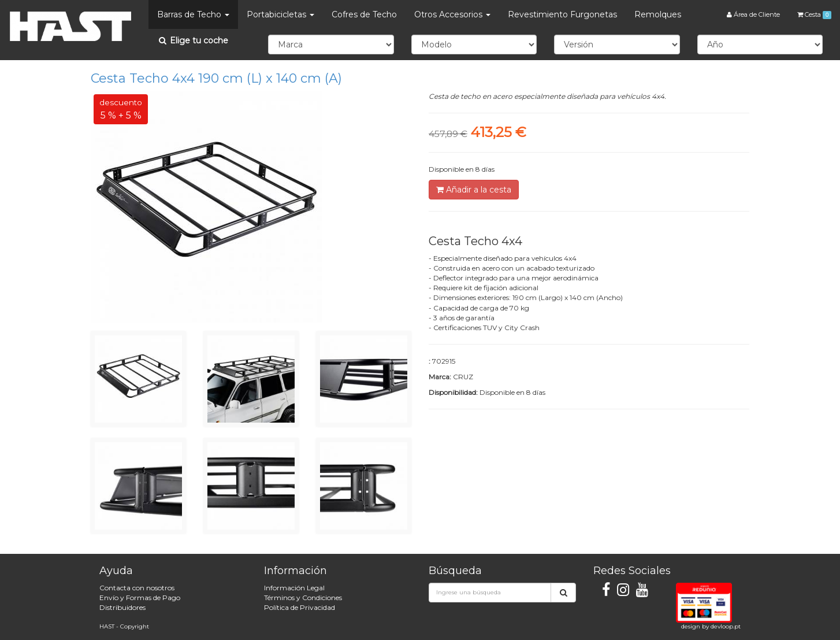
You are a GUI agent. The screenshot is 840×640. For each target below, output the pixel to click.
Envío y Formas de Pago (140, 598)
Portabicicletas (280, 14)
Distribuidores (122, 607)
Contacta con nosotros (137, 588)
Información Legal (294, 588)
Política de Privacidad (300, 607)
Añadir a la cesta (474, 190)
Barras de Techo (193, 14)
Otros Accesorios (452, 14)
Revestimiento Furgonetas (562, 14)
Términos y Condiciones (303, 598)
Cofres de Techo (364, 14)
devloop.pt (726, 626)
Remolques (658, 14)
